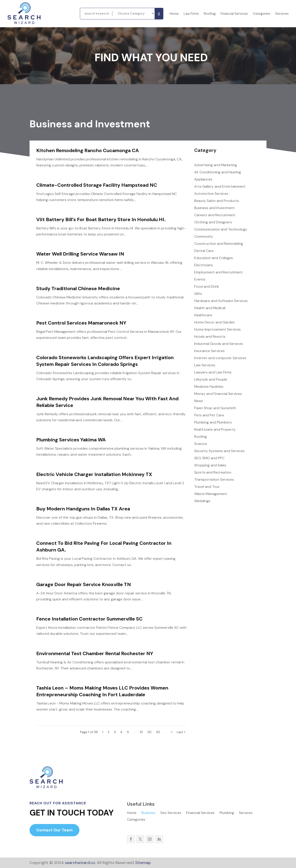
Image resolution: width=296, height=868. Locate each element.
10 (141, 732)
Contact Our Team (54, 830)
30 (158, 732)
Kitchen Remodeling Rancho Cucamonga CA (88, 150)
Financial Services (234, 14)
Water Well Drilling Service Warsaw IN (80, 254)
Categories (262, 14)
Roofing (210, 14)
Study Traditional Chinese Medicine (78, 288)
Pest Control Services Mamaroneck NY (81, 323)
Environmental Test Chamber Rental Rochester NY (95, 653)
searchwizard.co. (80, 863)
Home (174, 14)
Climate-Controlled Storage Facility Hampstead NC (97, 185)
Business (148, 813)
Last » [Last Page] (181, 732)
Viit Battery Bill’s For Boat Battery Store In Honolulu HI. (101, 219)
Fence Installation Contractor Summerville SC (89, 619)
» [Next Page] (172, 732)
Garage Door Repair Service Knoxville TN (84, 584)
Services (282, 14)
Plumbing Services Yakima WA (71, 440)
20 (149, 732)
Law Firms (191, 14)
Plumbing (227, 813)
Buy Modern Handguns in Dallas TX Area (83, 509)
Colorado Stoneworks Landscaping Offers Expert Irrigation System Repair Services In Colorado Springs (105, 361)
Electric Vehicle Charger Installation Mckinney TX (94, 474)
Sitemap (143, 863)
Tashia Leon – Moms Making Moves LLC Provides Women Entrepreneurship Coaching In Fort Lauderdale (102, 691)
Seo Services (171, 813)
